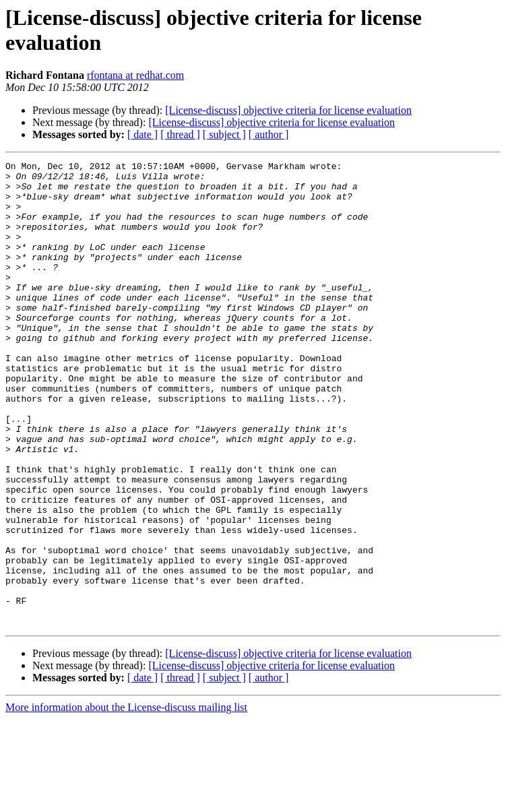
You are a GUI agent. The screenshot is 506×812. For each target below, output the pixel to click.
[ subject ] (224, 134)
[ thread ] (180, 134)
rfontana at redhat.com (135, 75)
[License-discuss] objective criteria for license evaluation (288, 110)
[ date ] (143, 134)
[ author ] (269, 134)
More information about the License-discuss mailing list (126, 800)
